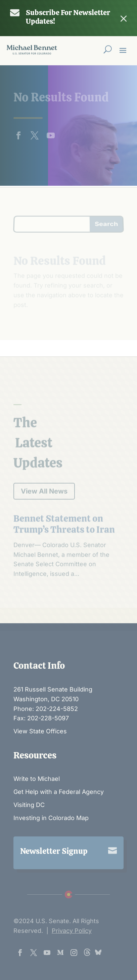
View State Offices (40, 748)
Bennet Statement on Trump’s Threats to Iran (64, 571)
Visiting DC (29, 822)
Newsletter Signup (54, 868)
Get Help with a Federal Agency (59, 809)
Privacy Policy (72, 948)
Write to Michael (37, 796)
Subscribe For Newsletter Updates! (68, 17)
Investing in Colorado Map (51, 835)
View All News (44, 538)
